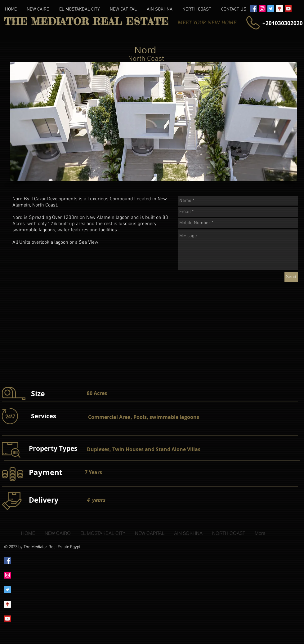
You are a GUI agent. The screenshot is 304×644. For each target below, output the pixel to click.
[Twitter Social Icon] (271, 9)
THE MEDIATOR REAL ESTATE (86, 22)
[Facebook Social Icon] (253, 9)
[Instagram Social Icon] (262, 9)
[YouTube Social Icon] (288, 9)
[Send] (291, 277)
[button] (154, 122)
